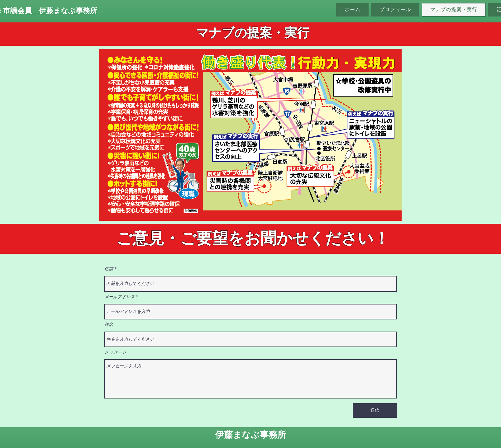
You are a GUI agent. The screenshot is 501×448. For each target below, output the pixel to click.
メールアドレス (120, 297)
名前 (109, 269)
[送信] (375, 410)
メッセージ (115, 352)
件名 (109, 325)
